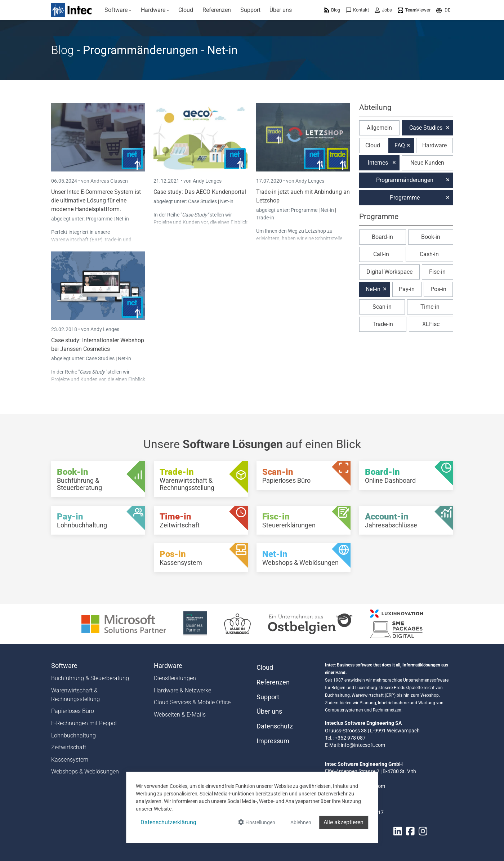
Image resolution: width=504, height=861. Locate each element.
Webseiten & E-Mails (180, 715)
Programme (100, 219)
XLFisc (431, 324)
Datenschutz (275, 726)
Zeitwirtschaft (69, 747)
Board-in (382, 237)
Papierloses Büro (73, 711)
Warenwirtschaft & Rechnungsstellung (75, 695)
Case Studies (203, 201)
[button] (443, 10)
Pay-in (407, 289)
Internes (378, 163)
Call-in (381, 254)
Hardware (434, 145)
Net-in (122, 219)
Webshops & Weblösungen (85, 771)
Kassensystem (70, 760)
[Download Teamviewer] (414, 10)
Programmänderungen (405, 180)
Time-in (430, 307)
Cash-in (429, 254)
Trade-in (265, 218)
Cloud (373, 145)
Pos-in (438, 289)
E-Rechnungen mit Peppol (84, 723)
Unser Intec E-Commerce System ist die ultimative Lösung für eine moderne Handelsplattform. (96, 200)
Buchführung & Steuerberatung (90, 678)
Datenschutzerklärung (168, 822)
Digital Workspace (389, 272)
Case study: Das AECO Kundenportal (200, 192)
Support (268, 697)
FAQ (400, 145)
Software (64, 666)
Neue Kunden (427, 163)
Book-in (431, 237)
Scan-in (382, 307)
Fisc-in (437, 272)
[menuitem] (118, 10)
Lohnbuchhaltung (73, 735)
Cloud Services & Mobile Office (192, 702)
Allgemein (379, 128)
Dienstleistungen (175, 678)
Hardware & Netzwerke (182, 690)
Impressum (273, 741)
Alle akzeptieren (344, 822)
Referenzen (273, 682)
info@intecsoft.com (363, 745)
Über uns (269, 711)
